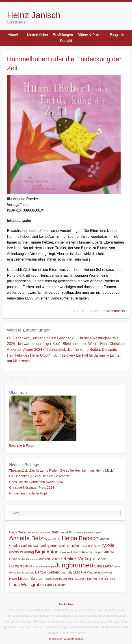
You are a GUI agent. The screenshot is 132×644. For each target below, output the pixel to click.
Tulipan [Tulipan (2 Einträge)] (98, 552)
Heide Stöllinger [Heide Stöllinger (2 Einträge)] (20, 532)
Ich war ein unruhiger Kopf (39, 344)
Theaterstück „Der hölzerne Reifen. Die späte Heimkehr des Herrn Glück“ (62, 471)
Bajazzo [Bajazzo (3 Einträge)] (74, 572)
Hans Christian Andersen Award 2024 (36, 482)
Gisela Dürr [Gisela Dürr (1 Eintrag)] (87, 546)
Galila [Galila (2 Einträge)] (13, 559)
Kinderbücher (38, 35)
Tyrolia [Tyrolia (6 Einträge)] (108, 545)
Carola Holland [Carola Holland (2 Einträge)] (55, 585)
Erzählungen (63, 35)
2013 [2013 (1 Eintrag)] (64, 573)
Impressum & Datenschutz (66, 639)
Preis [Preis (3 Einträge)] (55, 532)
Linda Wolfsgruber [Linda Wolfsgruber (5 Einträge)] (27, 585)
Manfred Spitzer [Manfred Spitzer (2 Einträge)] (49, 559)
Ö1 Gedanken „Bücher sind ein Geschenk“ (41, 338)
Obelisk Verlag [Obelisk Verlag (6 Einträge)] (76, 558)
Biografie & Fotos (22, 445)
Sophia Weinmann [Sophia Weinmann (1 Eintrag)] (28, 559)
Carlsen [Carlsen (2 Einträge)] (26, 546)
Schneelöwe (63, 355)
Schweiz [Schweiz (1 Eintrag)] (79, 533)
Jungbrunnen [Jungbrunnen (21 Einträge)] (74, 565)
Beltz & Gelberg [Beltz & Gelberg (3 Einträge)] (48, 572)
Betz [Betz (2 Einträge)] (97, 546)
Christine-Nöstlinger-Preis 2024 (32, 488)
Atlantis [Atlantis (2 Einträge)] (109, 552)
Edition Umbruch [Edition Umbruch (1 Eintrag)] (41, 533)
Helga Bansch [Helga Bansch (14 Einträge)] (80, 538)
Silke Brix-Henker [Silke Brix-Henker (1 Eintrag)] (107, 579)
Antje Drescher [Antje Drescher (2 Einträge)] (69, 546)
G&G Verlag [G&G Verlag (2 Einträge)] (41, 546)
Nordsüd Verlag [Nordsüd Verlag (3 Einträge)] (22, 552)
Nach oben (66, 604)
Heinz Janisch (34, 15)
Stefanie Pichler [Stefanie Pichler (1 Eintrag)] (52, 539)
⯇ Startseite (18, 378)
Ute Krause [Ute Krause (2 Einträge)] (89, 572)
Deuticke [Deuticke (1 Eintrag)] (65, 552)
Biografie (117, 35)
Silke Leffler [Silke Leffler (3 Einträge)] (104, 566)
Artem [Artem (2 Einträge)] (54, 546)
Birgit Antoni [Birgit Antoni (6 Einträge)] (47, 552)
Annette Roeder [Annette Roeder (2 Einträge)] (81, 552)
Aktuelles (15, 35)
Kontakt (66, 41)
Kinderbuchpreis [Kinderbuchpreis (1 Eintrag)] (93, 533)
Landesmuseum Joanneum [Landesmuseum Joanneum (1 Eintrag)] (59, 579)
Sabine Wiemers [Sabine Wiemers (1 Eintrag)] (26, 573)
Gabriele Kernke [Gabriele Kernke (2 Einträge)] (86, 579)
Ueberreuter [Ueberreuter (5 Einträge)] (21, 566)
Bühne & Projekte (92, 35)
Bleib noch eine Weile (80, 344)
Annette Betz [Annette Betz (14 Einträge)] (26, 538)
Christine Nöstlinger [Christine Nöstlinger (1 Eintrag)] (44, 567)
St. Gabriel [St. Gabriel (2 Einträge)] (99, 559)
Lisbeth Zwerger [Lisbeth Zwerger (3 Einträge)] (31, 578)
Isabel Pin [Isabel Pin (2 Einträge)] (66, 532)
